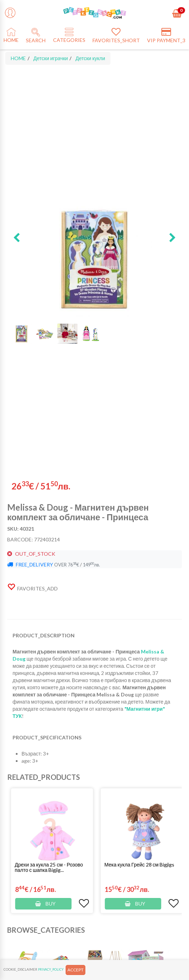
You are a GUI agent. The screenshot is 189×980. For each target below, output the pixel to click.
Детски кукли (90, 58)
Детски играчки (51, 58)
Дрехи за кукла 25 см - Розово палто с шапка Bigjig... (49, 867)
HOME (18, 58)
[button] (16, 238)
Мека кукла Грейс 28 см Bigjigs (139, 865)
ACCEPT (75, 970)
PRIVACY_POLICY (51, 969)
